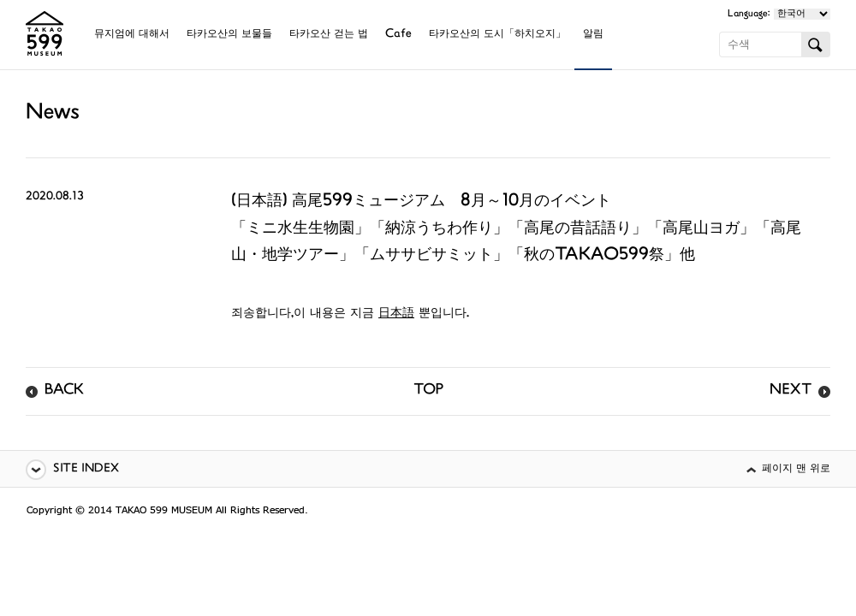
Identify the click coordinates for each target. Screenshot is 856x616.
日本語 (396, 314)
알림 (593, 35)
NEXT (791, 391)
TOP (428, 391)
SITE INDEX (86, 469)
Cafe (398, 35)
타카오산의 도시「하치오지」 (497, 35)
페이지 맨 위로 (796, 469)
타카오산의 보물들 (229, 35)
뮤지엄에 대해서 (132, 35)
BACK (64, 391)
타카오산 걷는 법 (329, 35)
